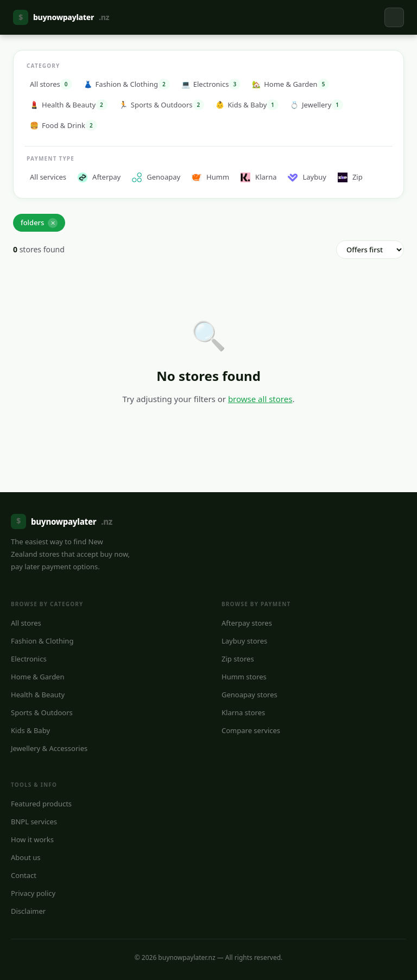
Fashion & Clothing (42, 641)
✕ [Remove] (53, 223)
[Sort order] (370, 250)
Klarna (258, 177)
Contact (24, 875)
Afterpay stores (247, 623)
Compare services (251, 730)
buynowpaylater (61, 17)
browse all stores (260, 399)
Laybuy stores (244, 641)
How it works (32, 839)
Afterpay (99, 177)
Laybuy (307, 177)
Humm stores (244, 677)
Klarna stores (243, 712)
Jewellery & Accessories (49, 748)
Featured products (41, 804)
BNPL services (34, 822)
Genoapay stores (249, 695)
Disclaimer (28, 911)
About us (26, 857)
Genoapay (156, 177)
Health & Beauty (38, 695)
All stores (26, 623)
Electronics (29, 659)
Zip (350, 177)
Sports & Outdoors (42, 712)
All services (48, 177)
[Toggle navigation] (394, 17)
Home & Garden (38, 677)
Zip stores (238, 659)
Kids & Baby (30, 730)
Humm (210, 177)
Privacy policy (33, 893)
